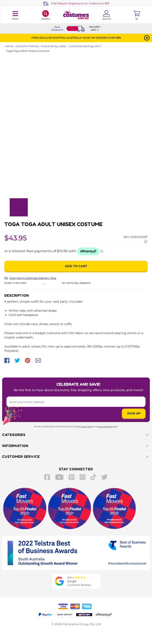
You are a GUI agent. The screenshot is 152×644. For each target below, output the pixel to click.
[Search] (46, 15)
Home (9, 46)
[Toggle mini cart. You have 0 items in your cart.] (137, 15)
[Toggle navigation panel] (15, 15)
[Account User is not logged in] (106, 15)
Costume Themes (27, 46)
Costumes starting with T (85, 46)
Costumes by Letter (54, 46)
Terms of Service (105, 427)
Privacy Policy (87, 427)
